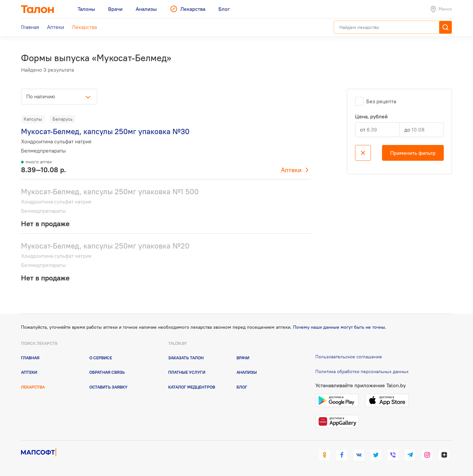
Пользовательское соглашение (349, 357)
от (363, 130)
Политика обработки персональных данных (362, 371)
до (407, 130)
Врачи (243, 358)
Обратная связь (107, 372)
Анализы (247, 372)
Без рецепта (381, 101)
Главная (30, 358)
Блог (242, 387)
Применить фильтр (413, 153)
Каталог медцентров (192, 387)
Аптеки (291, 170)
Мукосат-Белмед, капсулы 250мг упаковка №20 (105, 246)
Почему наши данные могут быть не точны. (340, 327)
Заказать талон (186, 358)
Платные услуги (187, 372)
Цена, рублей (371, 117)
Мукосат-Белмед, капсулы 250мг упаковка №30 (105, 131)
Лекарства (33, 387)
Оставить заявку (108, 387)
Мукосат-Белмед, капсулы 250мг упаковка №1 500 (110, 191)
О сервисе (101, 358)
